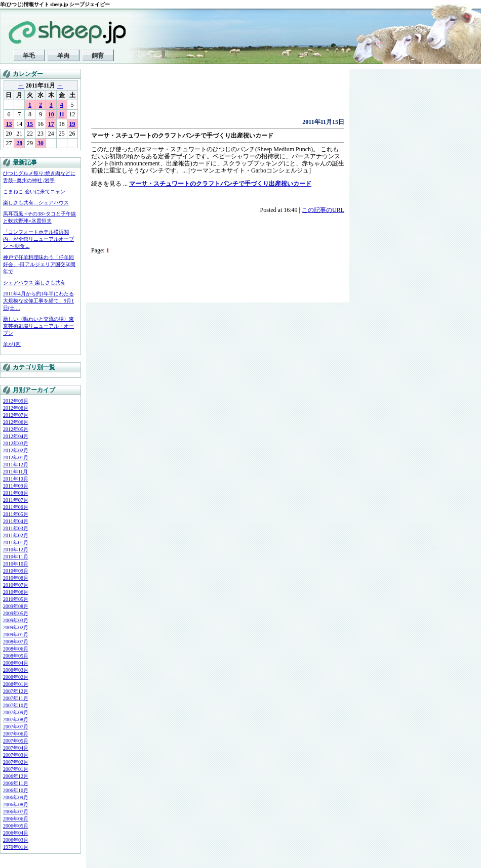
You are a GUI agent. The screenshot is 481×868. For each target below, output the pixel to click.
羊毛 (29, 56)
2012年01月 (16, 458)
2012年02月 (16, 450)
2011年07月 (16, 500)
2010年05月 (16, 599)
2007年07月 (16, 727)
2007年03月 (16, 755)
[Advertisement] (210, 96)
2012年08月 (16, 408)
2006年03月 (16, 840)
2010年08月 (16, 578)
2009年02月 (16, 627)
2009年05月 (16, 613)
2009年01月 (16, 635)
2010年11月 (16, 557)
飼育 (98, 56)
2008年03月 (16, 670)
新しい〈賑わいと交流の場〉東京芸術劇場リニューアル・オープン (38, 326)
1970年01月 (16, 847)
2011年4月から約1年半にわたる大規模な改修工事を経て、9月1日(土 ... (38, 301)
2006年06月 (16, 819)
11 (62, 114)
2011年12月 (16, 465)
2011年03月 (16, 528)
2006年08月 (16, 805)
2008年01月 (16, 684)
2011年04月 (16, 521)
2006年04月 (16, 833)
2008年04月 (16, 663)
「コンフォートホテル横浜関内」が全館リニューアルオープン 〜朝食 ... (38, 239)
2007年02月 (16, 762)
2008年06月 (16, 649)
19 (72, 124)
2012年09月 (16, 401)
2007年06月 (16, 734)
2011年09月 (16, 486)
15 (30, 124)
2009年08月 (16, 606)
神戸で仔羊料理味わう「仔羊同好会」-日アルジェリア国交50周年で (39, 264)
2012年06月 (16, 422)
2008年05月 (16, 656)
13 (9, 124)
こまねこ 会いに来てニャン (34, 191)
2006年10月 (16, 790)
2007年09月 (16, 712)
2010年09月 (16, 571)
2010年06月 (16, 592)
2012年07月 (16, 415)
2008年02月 (16, 677)
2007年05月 (16, 741)
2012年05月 (16, 429)
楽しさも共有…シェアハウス (36, 203)
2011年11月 (15, 472)
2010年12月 (16, 550)
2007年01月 (16, 769)
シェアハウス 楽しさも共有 (34, 283)
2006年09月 (16, 797)
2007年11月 (16, 698)
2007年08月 (16, 720)
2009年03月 (16, 620)
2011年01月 (16, 542)
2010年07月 (16, 585)
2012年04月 (16, 436)
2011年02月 (16, 535)
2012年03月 (16, 443)
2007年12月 (16, 691)
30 (41, 143)
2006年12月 (16, 776)
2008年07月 (16, 642)
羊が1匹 (12, 344)
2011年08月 (16, 493)
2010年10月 (16, 564)
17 (51, 124)
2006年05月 (16, 826)
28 (19, 143)
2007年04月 (16, 748)
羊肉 (63, 56)
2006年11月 (16, 783)
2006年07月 (16, 812)
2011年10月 (16, 479)
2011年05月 (16, 514)
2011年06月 (16, 507)
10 (51, 114)
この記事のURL (323, 210)
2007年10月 (16, 705)
